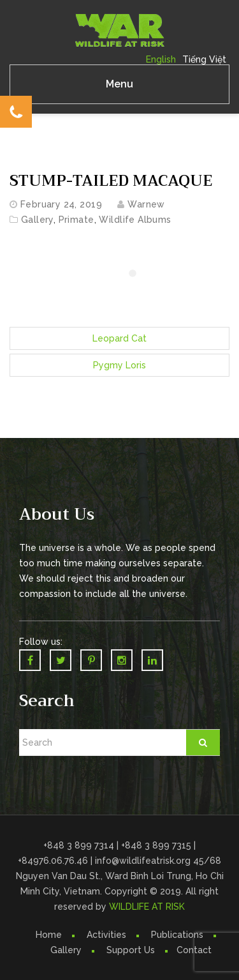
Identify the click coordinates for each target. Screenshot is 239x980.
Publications (177, 935)
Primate (76, 220)
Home (49, 935)
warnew (146, 204)
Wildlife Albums (135, 220)
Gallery (37, 220)
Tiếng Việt (204, 59)
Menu (119, 84)
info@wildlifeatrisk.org (144, 861)
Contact (194, 950)
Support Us (131, 950)
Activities (106, 935)
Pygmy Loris (119, 365)
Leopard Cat (119, 338)
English (161, 59)
